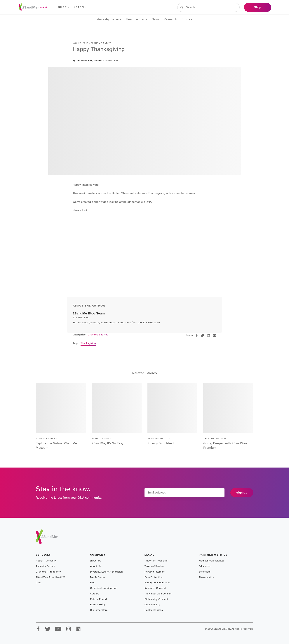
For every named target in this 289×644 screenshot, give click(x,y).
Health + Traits (136, 19)
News (155, 19)
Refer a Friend (98, 599)
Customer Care (99, 610)
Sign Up (242, 493)
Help (236, 7)
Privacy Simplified (161, 443)
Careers (95, 594)
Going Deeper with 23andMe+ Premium (225, 445)
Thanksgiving (88, 343)
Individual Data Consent (158, 594)
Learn (80, 7)
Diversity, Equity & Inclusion (106, 572)
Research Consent (155, 588)
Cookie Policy (152, 604)
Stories (187, 19)
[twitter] (202, 335)
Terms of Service (154, 566)
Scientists (205, 572)
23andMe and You (98, 335)
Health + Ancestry (46, 561)
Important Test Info (156, 561)
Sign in (194, 7)
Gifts (39, 583)
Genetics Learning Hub (104, 588)
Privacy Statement (155, 572)
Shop (64, 7)
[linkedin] (208, 335)
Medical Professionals (211, 561)
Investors (96, 561)
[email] (215, 335)
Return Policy (98, 604)
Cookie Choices (154, 610)
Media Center (98, 577)
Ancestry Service (109, 19)
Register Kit (216, 7)
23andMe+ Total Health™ (50, 577)
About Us (96, 566)
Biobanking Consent (156, 599)
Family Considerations (157, 583)
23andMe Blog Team (88, 61)
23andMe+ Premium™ (49, 572)
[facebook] (197, 335)
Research (170, 19)
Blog (93, 583)
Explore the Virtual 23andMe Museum (56, 445)
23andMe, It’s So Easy (107, 443)
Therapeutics (207, 577)
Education (205, 566)
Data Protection (154, 577)
